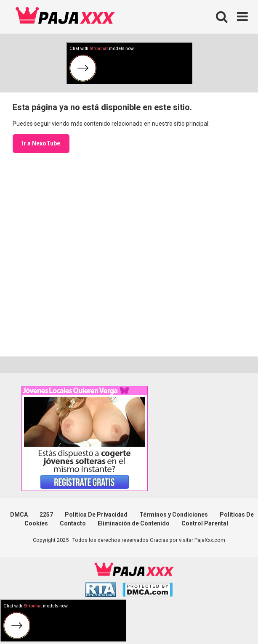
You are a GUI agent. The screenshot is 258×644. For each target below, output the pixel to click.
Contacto (73, 523)
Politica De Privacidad (96, 515)
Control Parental (205, 523)
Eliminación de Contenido (134, 523)
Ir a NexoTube (41, 143)
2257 (46, 515)
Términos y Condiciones (174, 515)
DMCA (19, 515)
